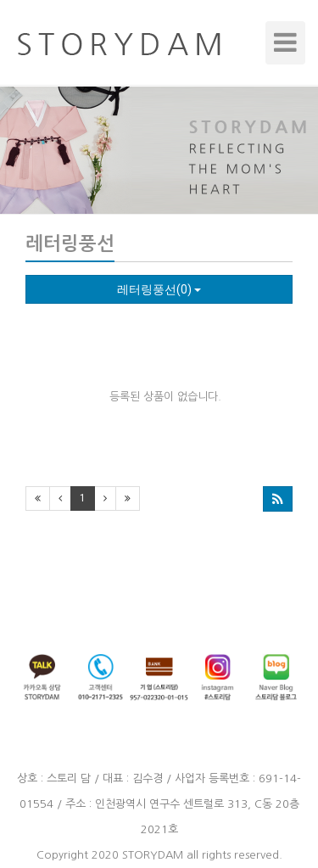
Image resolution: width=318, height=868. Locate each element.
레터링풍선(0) (159, 289)
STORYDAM (153, 855)
